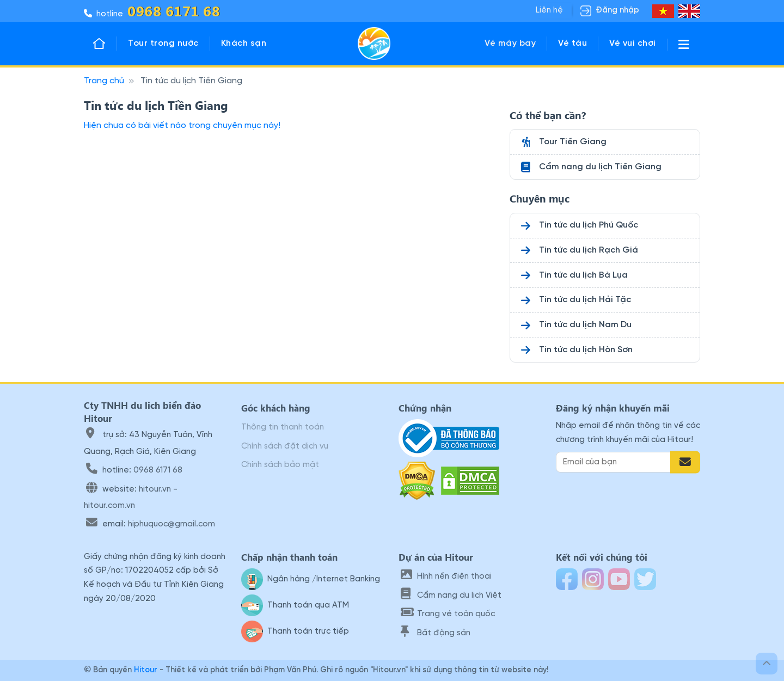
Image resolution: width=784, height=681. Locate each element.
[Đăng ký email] (685, 462)
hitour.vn (155, 489)
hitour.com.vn (109, 506)
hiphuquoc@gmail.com (171, 524)
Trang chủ (104, 81)
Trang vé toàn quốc (448, 614)
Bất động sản (436, 633)
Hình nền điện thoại (446, 576)
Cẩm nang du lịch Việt (451, 596)
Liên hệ (549, 10)
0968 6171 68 (158, 470)
